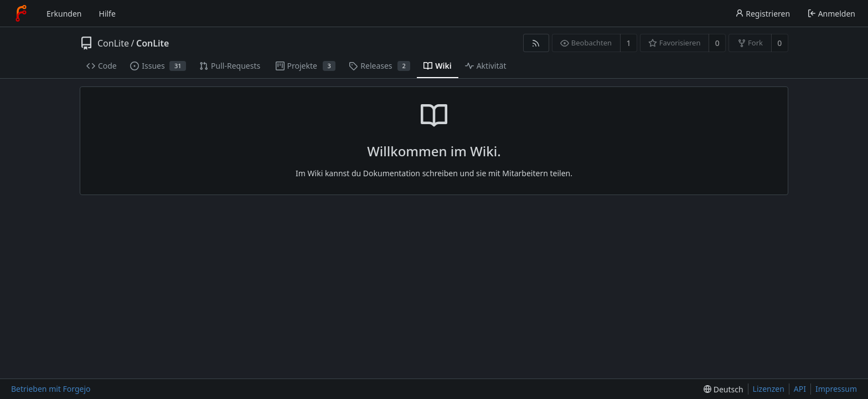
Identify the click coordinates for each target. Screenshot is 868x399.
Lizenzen (769, 389)
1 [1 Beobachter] (628, 43)
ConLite (113, 43)
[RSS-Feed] (536, 43)
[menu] (723, 389)
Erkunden (64, 14)
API (800, 389)
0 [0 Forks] (779, 43)
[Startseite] (21, 13)
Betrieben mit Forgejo (51, 389)
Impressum (836, 389)
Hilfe (107, 14)
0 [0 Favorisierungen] (717, 43)
